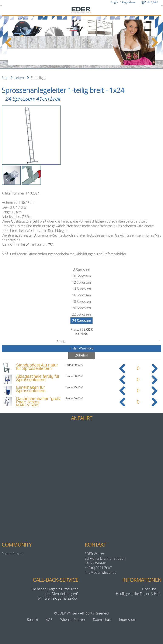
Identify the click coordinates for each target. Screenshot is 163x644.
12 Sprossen (81, 282)
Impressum (128, 620)
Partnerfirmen (12, 554)
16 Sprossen (81, 295)
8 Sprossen (82, 270)
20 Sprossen (81, 308)
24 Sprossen (81, 321)
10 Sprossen (81, 276)
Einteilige (38, 78)
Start (5, 78)
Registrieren (129, 2)
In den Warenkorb (81, 348)
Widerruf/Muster (73, 620)
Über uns (149, 589)
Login (115, 2)
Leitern (20, 78)
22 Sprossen (81, 314)
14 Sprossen (81, 289)
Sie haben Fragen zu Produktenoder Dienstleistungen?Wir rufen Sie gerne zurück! (55, 594)
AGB (49, 620)
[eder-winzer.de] (81, 10)
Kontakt (33, 620)
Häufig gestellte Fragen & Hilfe (139, 594)
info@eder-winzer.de (101, 572)
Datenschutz (102, 620)
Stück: (61, 342)
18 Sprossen (81, 302)
